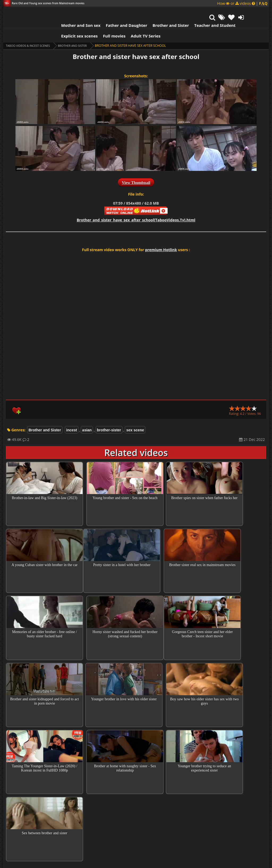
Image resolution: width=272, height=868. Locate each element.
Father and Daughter (111, 12)
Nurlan (103, 784)
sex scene (135, 417)
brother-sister (109, 417)
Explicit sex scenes (64, 23)
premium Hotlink (161, 236)
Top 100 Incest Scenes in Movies (136, 745)
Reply (208, 802)
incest (71, 417)
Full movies (99, 23)
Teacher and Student (199, 12)
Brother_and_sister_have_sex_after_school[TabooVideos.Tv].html (136, 207)
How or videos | (242, 3)
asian (87, 417)
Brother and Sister (155, 12)
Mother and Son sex (65, 12)
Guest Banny (103, 812)
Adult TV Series (130, 23)
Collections (136, 760)
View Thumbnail (136, 169)
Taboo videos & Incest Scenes (31, 32)
